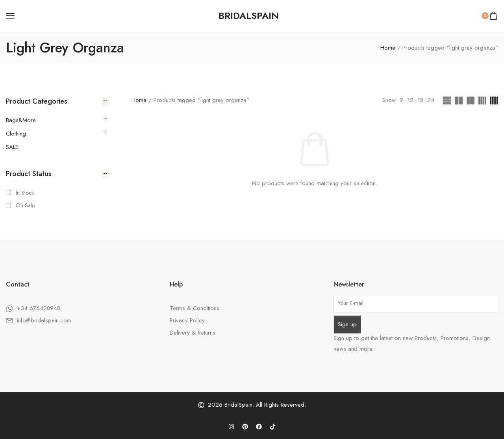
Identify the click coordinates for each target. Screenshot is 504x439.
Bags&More (21, 120)
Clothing (16, 134)
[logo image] (249, 16)
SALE (12, 147)
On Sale (25, 205)
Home (388, 48)
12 (410, 100)
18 (420, 100)
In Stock (25, 193)
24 (431, 100)
